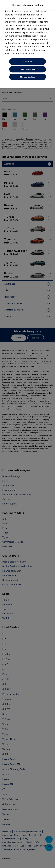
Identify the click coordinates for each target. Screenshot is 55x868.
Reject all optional (27, 69)
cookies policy (27, 54)
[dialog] (27, 434)
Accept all (28, 62)
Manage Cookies (27, 77)
